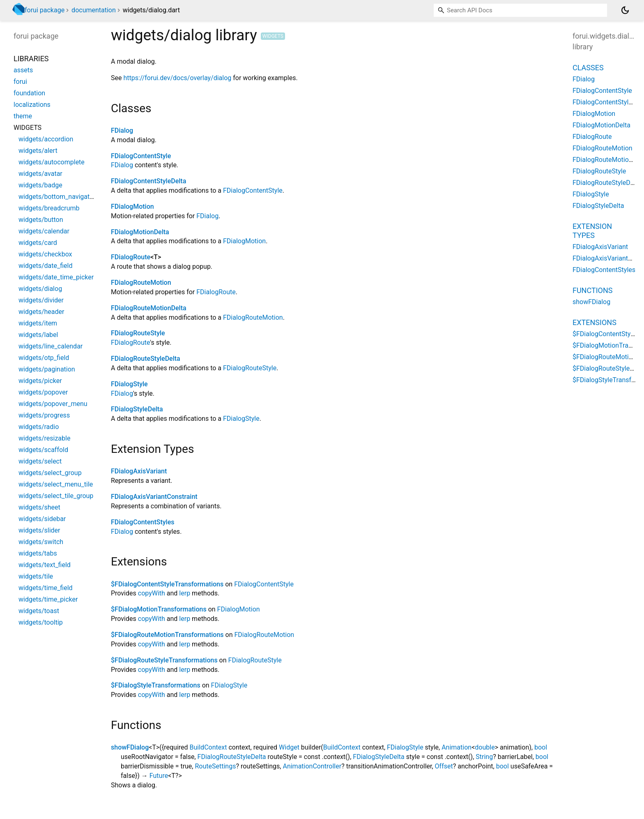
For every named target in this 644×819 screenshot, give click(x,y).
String (484, 757)
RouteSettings (215, 766)
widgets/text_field (45, 565)
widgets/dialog (40, 289)
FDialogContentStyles (143, 522)
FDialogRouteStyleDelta (146, 359)
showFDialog (130, 747)
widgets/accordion (46, 139)
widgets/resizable (44, 438)
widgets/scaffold (43, 450)
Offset (444, 766)
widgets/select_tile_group (56, 496)
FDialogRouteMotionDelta (149, 308)
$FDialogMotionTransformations (159, 609)
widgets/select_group (50, 473)
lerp (185, 593)
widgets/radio (39, 427)
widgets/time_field (46, 588)
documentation (94, 10)
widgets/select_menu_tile (56, 484)
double (485, 747)
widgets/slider (39, 530)
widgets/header (41, 312)
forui (20, 82)
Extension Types (592, 231)
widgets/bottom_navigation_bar (65, 197)
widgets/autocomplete (52, 162)
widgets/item (38, 323)
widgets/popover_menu (53, 404)
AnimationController (312, 766)
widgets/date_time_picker (56, 277)
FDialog (122, 130)
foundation (29, 93)
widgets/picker (40, 381)
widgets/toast (39, 611)
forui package (45, 10)
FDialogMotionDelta (140, 232)
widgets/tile (36, 576)
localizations (32, 105)
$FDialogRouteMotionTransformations (167, 635)
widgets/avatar (40, 174)
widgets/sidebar (42, 519)
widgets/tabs (38, 553)
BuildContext (208, 747)
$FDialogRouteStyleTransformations (164, 660)
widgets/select (40, 461)
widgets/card (38, 243)
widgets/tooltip (41, 622)
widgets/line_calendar (51, 346)
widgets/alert (38, 151)
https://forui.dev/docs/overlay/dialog (177, 78)
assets (23, 70)
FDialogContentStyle (141, 156)
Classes (588, 68)
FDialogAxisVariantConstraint (154, 497)
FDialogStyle (129, 384)
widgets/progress (44, 415)
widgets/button (41, 220)
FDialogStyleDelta (137, 409)
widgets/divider (41, 300)
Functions (592, 290)
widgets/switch (41, 542)
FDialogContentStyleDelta (148, 181)
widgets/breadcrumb (49, 208)
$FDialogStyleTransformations (156, 685)
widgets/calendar (44, 231)
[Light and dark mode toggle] (625, 10)
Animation (457, 747)
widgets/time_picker (48, 599)
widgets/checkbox (45, 254)
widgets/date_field (45, 266)
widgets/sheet (39, 507)
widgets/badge (40, 185)
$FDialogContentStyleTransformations (167, 584)
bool (541, 747)
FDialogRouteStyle (138, 333)
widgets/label (38, 335)
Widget (289, 747)
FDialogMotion (132, 206)
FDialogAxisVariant (139, 471)
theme (23, 116)
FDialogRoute (131, 257)
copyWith (152, 593)
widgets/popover (43, 392)
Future (159, 776)
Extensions (595, 322)
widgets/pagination (47, 369)
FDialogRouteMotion (141, 283)
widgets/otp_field (44, 358)
